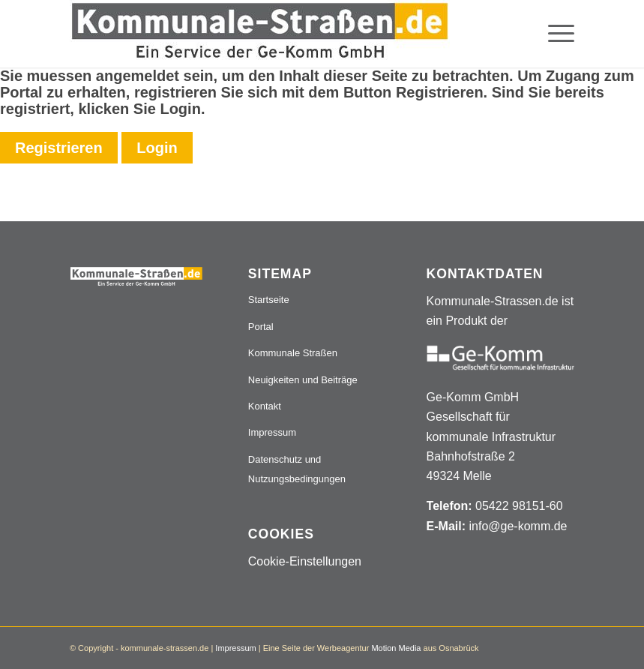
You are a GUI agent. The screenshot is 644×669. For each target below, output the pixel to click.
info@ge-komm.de (518, 526)
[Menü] (554, 34)
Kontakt (265, 406)
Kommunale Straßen (293, 353)
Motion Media (396, 648)
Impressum (272, 432)
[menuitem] (554, 34)
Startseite (269, 300)
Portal (261, 327)
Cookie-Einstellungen (305, 561)
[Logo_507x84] (260, 34)
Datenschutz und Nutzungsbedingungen (297, 469)
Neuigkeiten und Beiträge (303, 380)
